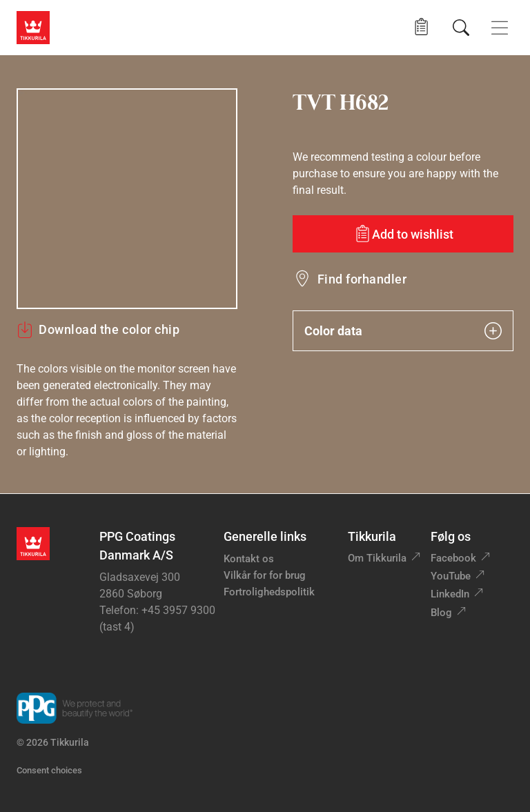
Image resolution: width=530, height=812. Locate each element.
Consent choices (49, 770)
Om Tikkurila (377, 558)
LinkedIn (450, 594)
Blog (441, 613)
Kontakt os (249, 559)
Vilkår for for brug (265, 575)
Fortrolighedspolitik (269, 592)
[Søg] (461, 28)
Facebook (453, 558)
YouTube (451, 576)
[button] (421, 27)
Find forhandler (362, 279)
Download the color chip (98, 330)
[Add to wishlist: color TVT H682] (403, 234)
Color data (403, 331)
